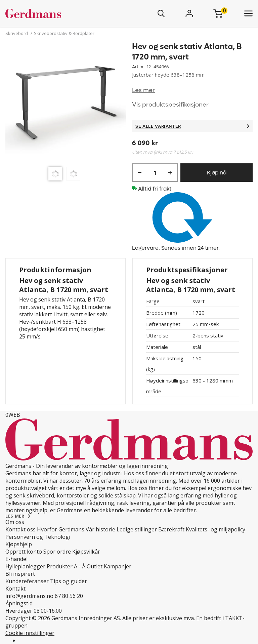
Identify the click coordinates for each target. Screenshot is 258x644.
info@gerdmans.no (29, 596)
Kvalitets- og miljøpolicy (216, 529)
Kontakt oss (20, 529)
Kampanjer (118, 566)
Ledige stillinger (137, 529)
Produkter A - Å (66, 566)
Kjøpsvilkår (86, 552)
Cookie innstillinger (30, 633)
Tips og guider (69, 581)
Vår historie (100, 529)
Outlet (95, 566)
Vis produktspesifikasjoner (170, 105)
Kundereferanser (27, 581)
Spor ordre (57, 552)
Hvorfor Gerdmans (61, 529)
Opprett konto (24, 552)
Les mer (143, 90)
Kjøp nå (217, 173)
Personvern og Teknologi (38, 537)
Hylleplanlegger (25, 566)
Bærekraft (171, 529)
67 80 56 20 (69, 596)
